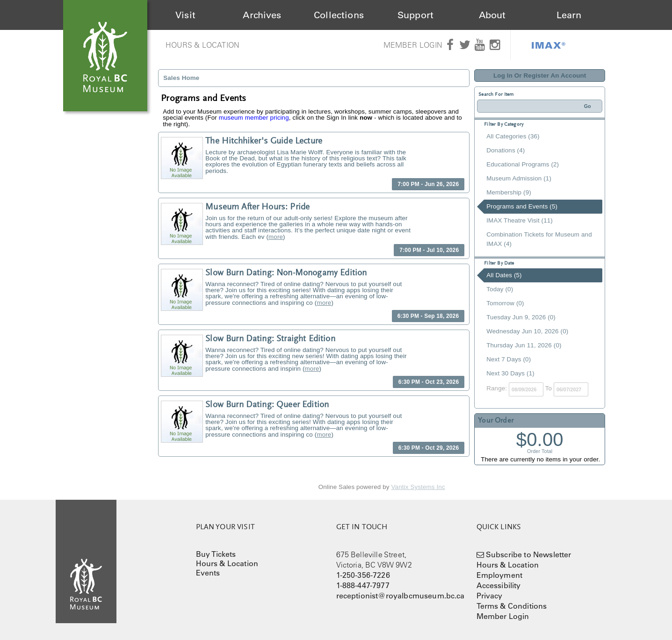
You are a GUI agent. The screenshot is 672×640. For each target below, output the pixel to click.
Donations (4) (506, 150)
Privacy (490, 596)
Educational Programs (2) (523, 164)
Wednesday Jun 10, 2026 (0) (527, 331)
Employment (500, 575)
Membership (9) (509, 192)
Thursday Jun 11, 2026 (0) (524, 345)
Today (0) (500, 289)
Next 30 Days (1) (510, 373)
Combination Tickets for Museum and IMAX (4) (539, 239)
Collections (339, 15)
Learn (569, 15)
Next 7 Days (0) (509, 359)
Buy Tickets (216, 554)
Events (208, 573)
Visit (185, 15)
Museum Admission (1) (519, 178)
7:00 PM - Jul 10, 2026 (429, 250)
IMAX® (549, 45)
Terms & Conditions (512, 606)
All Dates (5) (504, 275)
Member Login (413, 45)
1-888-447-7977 (363, 585)
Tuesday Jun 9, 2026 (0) (521, 317)
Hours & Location (203, 45)
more (276, 237)
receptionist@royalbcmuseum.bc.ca (401, 596)
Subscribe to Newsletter (529, 554)
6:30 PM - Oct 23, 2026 (429, 382)
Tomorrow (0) (505, 303)
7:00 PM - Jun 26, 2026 (428, 184)
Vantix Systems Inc (418, 487)
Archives (262, 15)
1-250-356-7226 (363, 575)
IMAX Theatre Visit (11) (520, 220)
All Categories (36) (513, 136)
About (492, 15)
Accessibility (499, 585)
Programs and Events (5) (522, 206)
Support (415, 15)
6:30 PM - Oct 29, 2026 (429, 448)
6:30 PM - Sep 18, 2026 (428, 316)
